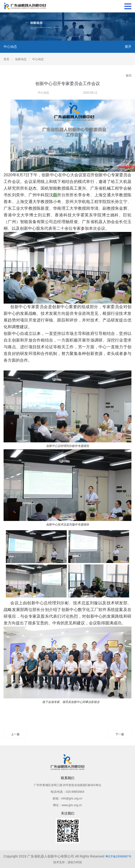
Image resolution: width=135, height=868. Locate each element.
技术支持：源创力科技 (68, 862)
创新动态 (21, 59)
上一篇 (15, 734)
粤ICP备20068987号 (118, 857)
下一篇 (120, 734)
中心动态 (38, 59)
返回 (129, 75)
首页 (6, 59)
